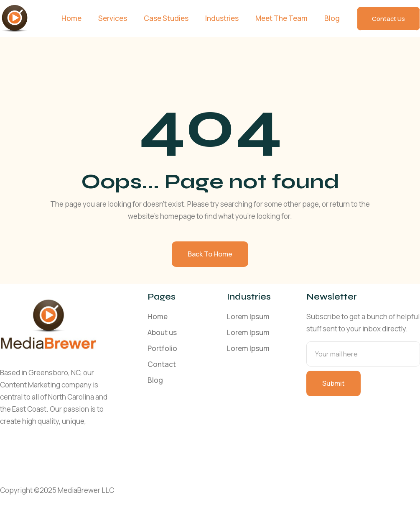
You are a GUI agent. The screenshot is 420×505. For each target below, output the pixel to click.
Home (71, 18)
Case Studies (166, 18)
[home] (15, 19)
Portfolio (162, 348)
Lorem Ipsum (248, 317)
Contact (162, 364)
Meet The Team (281, 18)
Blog (332, 18)
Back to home (210, 254)
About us (162, 332)
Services (113, 18)
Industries (222, 18)
